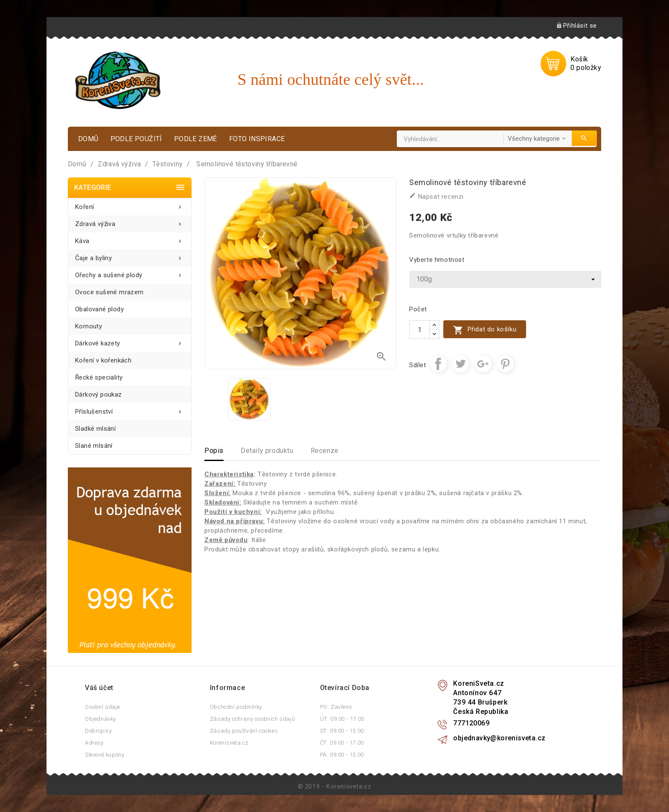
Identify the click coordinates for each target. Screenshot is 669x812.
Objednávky (100, 719)
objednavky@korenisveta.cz (499, 738)
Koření (130, 204)
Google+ (483, 364)
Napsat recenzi (436, 196)
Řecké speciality (99, 377)
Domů (88, 139)
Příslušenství (130, 409)
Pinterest (505, 364)
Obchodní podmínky (236, 707)
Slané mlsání (94, 446)
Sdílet (438, 364)
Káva (130, 239)
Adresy (94, 743)
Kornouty (89, 326)
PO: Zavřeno (336, 707)
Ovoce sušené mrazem (109, 292)
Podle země (196, 139)
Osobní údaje (102, 707)
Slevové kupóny (105, 755)
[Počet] (419, 330)
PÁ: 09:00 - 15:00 (342, 755)
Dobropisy (98, 731)
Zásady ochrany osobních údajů (252, 719)
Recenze (325, 451)
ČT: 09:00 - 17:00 (342, 743)
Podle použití (136, 139)
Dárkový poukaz (99, 394)
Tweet (460, 364)
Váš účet (99, 688)
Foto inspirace (257, 139)
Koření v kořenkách (103, 360)
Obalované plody (99, 309)
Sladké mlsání (95, 429)
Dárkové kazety (130, 341)
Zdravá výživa (130, 222)
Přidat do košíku (485, 330)
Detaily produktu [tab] (267, 451)
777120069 (471, 723)
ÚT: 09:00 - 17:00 (342, 719)
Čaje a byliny (130, 256)
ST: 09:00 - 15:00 (342, 731)
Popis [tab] (214, 451)
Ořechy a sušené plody (130, 273)
